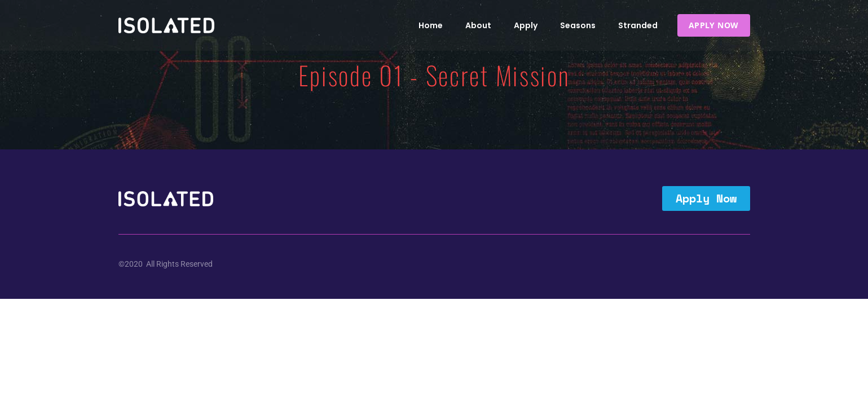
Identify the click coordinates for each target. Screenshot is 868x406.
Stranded (638, 25)
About (478, 25)
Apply (526, 25)
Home (431, 25)
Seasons (578, 25)
